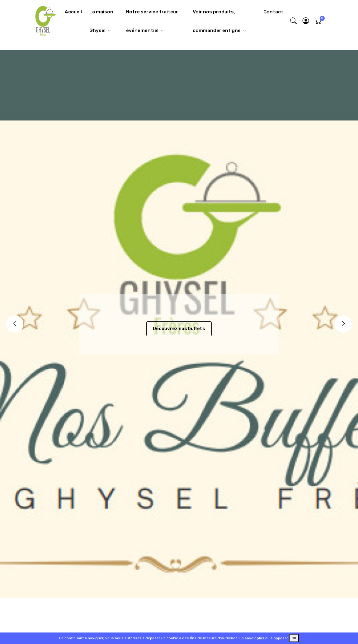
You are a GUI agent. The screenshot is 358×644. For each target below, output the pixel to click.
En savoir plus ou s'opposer (264, 638)
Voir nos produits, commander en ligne (217, 21)
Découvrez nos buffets (179, 329)
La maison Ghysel (101, 21)
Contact (273, 12)
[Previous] (15, 324)
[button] (306, 21)
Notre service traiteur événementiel (152, 21)
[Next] (343, 324)
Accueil (73, 12)
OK (294, 638)
